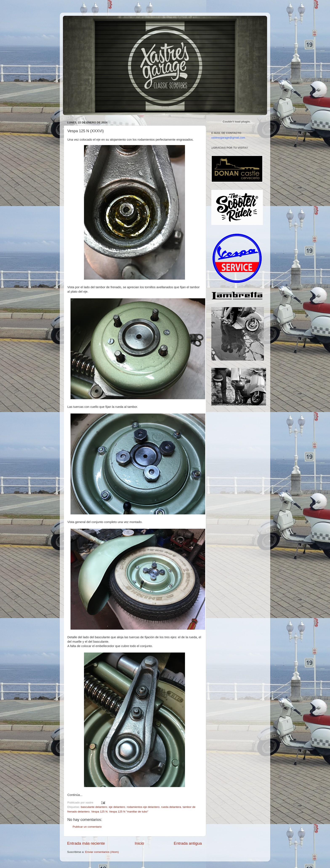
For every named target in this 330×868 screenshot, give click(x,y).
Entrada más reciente (86, 843)
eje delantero (117, 807)
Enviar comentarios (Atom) (102, 852)
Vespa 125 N (99, 812)
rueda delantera (171, 807)
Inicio (139, 843)
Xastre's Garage (75, 21)
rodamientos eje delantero (143, 807)
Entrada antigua (188, 843)
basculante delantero (94, 807)
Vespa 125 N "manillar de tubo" (129, 812)
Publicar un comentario (87, 827)
